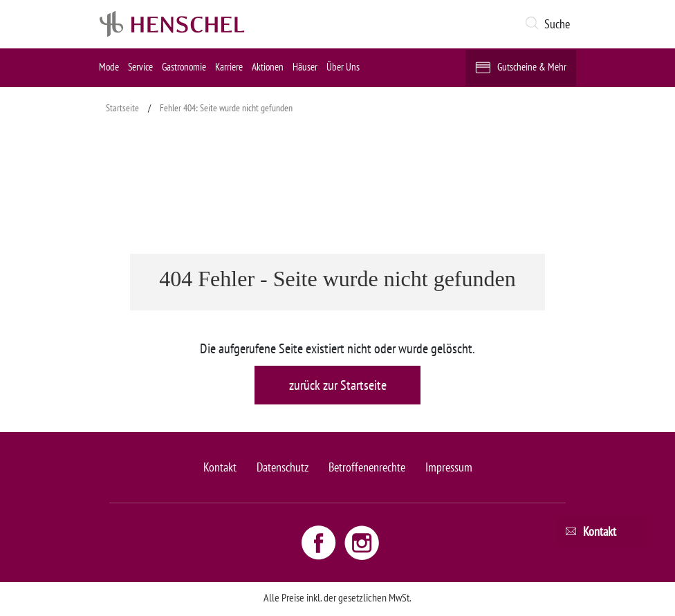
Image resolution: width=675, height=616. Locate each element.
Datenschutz (283, 467)
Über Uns (343, 67)
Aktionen (268, 67)
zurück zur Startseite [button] (338, 385)
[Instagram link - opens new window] (362, 542)
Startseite (122, 108)
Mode (109, 67)
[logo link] (172, 24)
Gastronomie (184, 67)
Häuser (305, 67)
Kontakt (220, 467)
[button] (550, 24)
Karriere (229, 67)
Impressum (449, 467)
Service (140, 67)
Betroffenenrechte (367, 467)
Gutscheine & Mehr (532, 67)
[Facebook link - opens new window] (320, 542)
